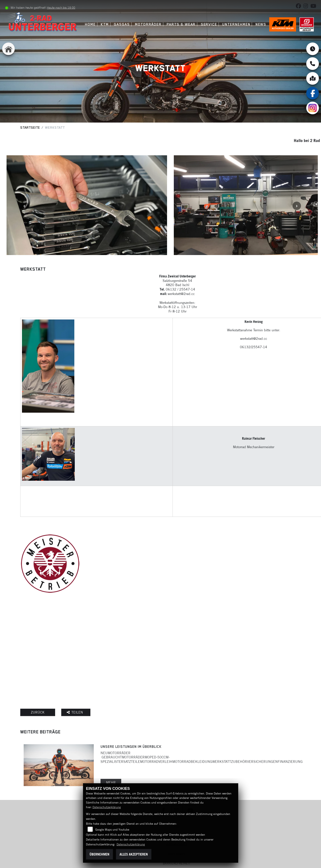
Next (297, 206)
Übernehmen (99, 854)
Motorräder (148, 24)
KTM (105, 24)
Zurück (38, 712)
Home (90, 24)
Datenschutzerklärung (107, 807)
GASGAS (122, 24)
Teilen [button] (75, 712)
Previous (24, 206)
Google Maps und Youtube (112, 830)
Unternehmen (236, 24)
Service (209, 24)
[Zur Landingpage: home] (8, 49)
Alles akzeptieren (134, 854)
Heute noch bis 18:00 (61, 8)
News (261, 24)
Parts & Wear (181, 24)
